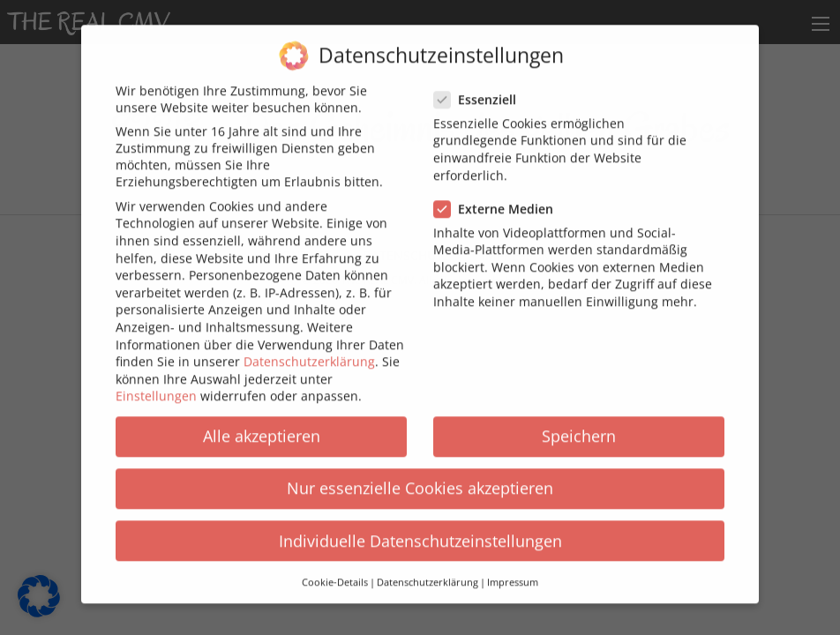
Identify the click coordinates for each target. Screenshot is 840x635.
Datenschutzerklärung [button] (427, 571)
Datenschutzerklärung (309, 351)
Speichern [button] (579, 425)
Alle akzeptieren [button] (262, 425)
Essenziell (480, 89)
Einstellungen (156, 385)
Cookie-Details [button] (335, 571)
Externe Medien (499, 198)
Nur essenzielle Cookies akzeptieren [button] (420, 477)
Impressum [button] (513, 571)
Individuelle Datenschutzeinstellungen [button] (420, 530)
